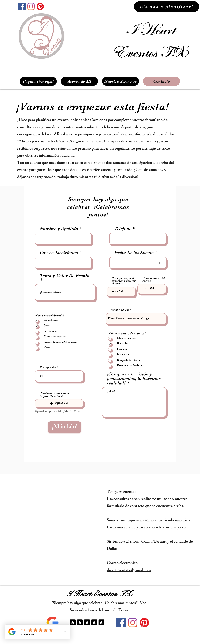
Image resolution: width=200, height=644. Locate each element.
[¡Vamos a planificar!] (167, 7)
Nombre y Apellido (59, 229)
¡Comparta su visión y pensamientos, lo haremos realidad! (134, 378)
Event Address (120, 310)
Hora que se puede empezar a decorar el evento (124, 281)
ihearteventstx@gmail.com (129, 570)
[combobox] (136, 319)
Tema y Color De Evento (65, 276)
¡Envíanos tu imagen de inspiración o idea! (55, 395)
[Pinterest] (40, 7)
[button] (59, 403)
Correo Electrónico (59, 253)
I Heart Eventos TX (99, 594)
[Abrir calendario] (160, 263)
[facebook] (22, 7)
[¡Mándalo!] (64, 427)
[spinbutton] (121, 292)
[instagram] (31, 7)
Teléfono (123, 229)
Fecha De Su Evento (137, 253)
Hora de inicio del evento (154, 279)
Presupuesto (48, 367)
